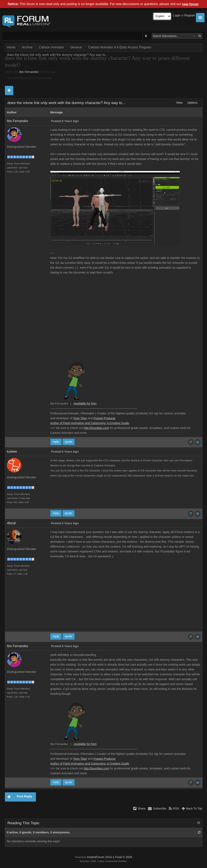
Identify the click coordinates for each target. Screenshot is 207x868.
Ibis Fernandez (29, 72)
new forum (190, 4)
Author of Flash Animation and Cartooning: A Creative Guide (90, 423)
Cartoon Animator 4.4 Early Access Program (120, 47)
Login (177, 15)
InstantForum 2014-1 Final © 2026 (109, 857)
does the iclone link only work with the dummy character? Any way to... (57, 55)
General (76, 47)
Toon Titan (80, 418)
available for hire (85, 403)
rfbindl (11, 523)
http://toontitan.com (97, 428)
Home (11, 47)
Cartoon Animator (51, 47)
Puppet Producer (105, 418)
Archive (27, 47)
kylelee (12, 452)
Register (190, 15)
